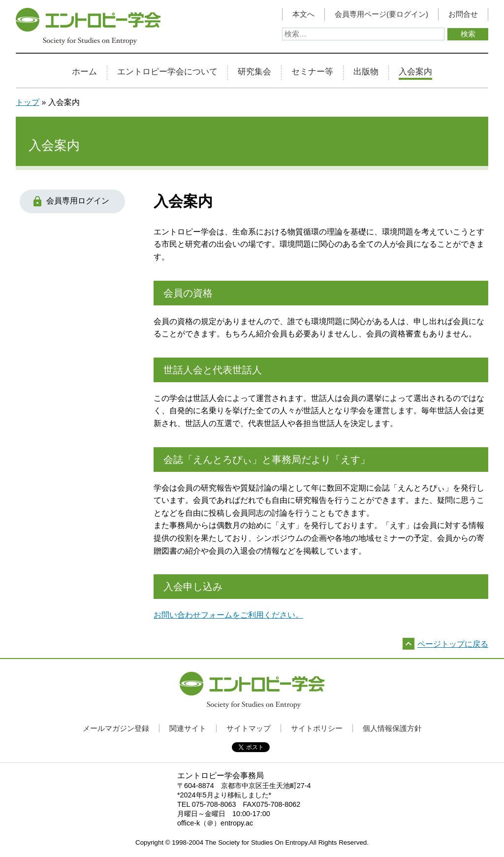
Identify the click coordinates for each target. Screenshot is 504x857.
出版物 (366, 72)
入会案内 (415, 72)
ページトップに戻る (453, 644)
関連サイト (188, 728)
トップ (28, 102)
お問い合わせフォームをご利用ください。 (228, 615)
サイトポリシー (317, 728)
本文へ (303, 14)
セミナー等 (312, 72)
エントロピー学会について (167, 72)
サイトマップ (249, 728)
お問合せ (463, 14)
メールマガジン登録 (116, 728)
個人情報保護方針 (392, 728)
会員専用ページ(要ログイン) (381, 14)
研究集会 (254, 72)
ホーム (84, 72)
